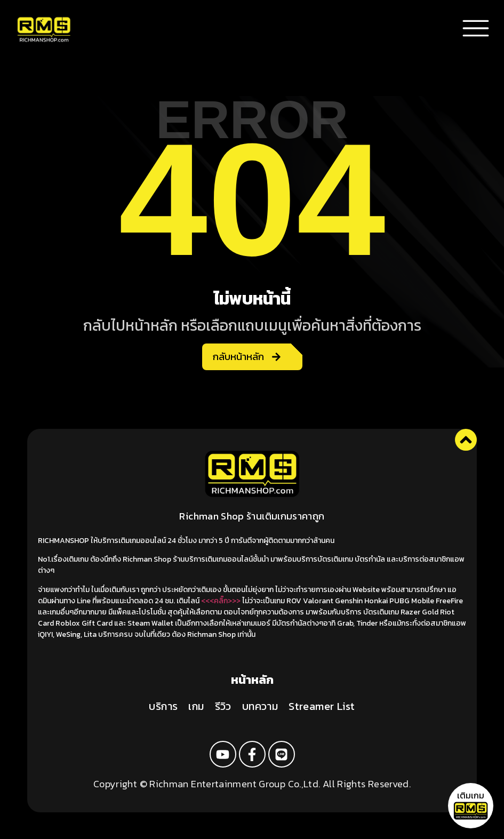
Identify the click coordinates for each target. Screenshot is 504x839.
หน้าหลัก (252, 680)
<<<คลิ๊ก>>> (221, 601)
